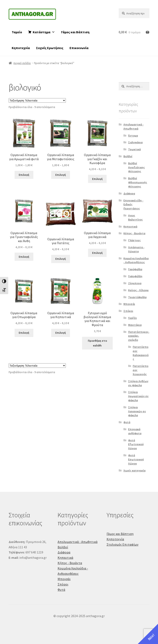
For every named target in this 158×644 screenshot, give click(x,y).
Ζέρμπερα (135, 283)
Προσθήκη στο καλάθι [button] (97, 343)
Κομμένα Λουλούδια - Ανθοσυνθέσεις (136, 260)
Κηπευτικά (130, 227)
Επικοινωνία (79, 48)
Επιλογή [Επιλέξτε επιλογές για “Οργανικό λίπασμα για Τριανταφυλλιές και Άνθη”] (24, 257)
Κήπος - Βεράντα (134, 233)
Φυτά (127, 422)
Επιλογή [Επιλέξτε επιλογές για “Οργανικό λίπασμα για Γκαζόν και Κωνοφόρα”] (97, 179)
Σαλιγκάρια (135, 142)
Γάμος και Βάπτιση (75, 32)
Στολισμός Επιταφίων (123, 544)
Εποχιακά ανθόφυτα (135, 431)
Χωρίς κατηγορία (134, 470)
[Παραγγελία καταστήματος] (37, 100)
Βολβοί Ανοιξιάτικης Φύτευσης (137, 167)
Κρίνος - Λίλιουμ (138, 290)
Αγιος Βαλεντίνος (135, 217)
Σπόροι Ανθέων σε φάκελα (138, 383)
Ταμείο (17, 32)
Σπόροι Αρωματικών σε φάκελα (138, 396)
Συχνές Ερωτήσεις (50, 48)
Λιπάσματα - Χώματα (136, 249)
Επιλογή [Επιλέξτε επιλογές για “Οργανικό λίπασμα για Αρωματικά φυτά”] (24, 175)
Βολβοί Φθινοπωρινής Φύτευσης (138, 182)
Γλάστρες (134, 240)
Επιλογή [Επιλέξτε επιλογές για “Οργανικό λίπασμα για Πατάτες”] (61, 259)
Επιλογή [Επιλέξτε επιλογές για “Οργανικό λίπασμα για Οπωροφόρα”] (24, 333)
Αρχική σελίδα (22, 63)
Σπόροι (128, 311)
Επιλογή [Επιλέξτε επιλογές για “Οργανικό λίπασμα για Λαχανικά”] (97, 253)
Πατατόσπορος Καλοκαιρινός (141, 353)
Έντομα (133, 136)
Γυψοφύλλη (135, 276)
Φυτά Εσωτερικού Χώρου (136, 459)
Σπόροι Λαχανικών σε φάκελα (137, 411)
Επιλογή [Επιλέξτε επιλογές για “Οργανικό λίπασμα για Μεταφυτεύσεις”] (61, 175)
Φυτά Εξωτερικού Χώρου (136, 444)
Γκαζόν (132, 318)
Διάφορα (129, 193)
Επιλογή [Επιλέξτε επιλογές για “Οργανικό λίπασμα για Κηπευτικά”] (61, 333)
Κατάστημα (44, 32)
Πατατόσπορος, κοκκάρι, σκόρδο (139, 336)
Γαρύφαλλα (135, 269)
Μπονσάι (129, 304)
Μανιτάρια (135, 325)
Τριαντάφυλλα (137, 297)
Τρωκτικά (134, 149)
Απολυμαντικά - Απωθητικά (134, 126)
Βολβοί (128, 156)
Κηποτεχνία (21, 48)
